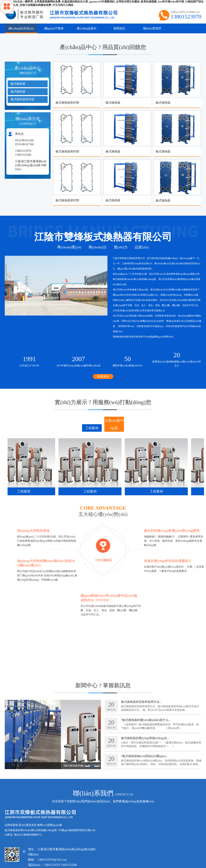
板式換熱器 (18, 84)
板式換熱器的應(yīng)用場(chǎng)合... (145, 738)
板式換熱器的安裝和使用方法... (141, 702)
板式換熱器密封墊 (22, 99)
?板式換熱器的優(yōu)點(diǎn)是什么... (146, 720)
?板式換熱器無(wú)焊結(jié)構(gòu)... (144, 756)
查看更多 (103, 376)
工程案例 (92, 428)
